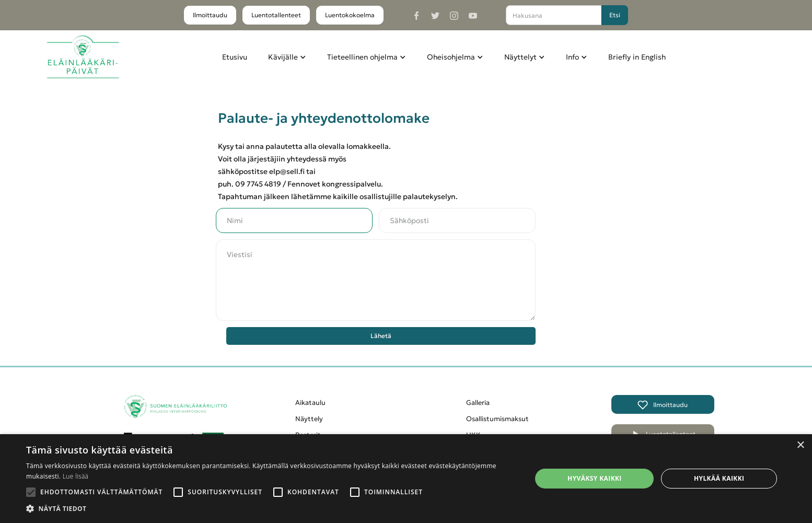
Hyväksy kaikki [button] (595, 478)
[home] (83, 57)
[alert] (406, 479)
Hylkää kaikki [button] (719, 478)
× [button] (800, 445)
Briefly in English (637, 57)
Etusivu (235, 57)
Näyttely (309, 419)
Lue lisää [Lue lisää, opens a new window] (76, 476)
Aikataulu (310, 403)
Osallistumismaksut (497, 419)
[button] (287, 57)
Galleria (478, 403)
